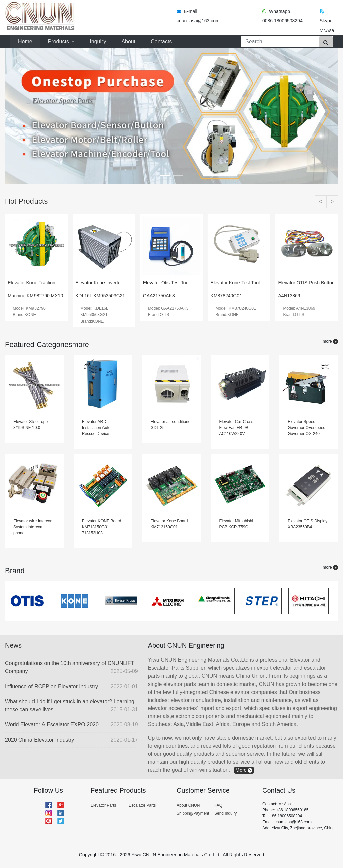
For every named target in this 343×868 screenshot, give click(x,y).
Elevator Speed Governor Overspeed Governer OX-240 (306, 428)
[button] (30, 116)
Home (27, 41)
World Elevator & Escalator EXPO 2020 (72, 725)
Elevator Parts (103, 805)
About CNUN (188, 805)
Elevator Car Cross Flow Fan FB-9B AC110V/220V (236, 428)
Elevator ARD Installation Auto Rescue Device (96, 428)
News (13, 645)
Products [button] (59, 41)
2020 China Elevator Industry (72, 740)
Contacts (161, 41)
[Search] (279, 42)
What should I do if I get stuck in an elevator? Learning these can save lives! (72, 706)
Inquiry (98, 41)
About (128, 41)
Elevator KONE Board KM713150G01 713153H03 (102, 527)
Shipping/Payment (193, 813)
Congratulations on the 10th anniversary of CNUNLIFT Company (72, 668)
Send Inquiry (226, 813)
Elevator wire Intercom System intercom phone (33, 527)
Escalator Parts (142, 805)
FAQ (218, 805)
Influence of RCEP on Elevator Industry (72, 687)
